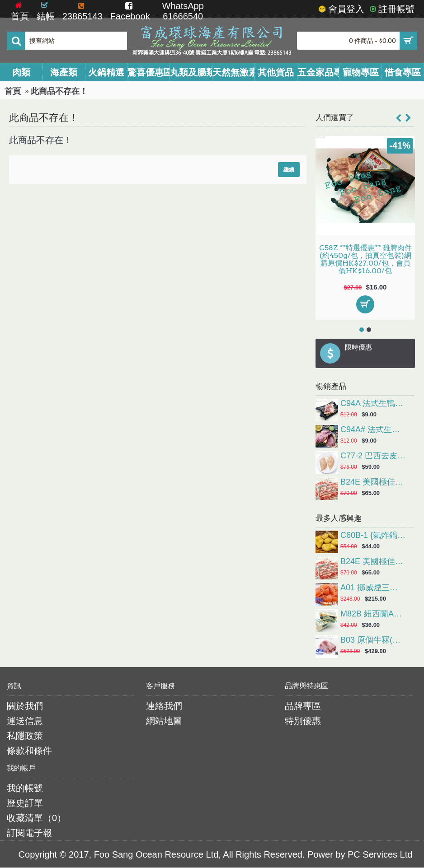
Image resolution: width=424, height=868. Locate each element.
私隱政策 (25, 736)
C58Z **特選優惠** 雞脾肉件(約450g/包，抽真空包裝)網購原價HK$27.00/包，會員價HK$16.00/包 (365, 259)
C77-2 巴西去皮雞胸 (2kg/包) (373, 456)
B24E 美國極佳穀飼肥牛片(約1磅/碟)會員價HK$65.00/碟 (373, 482)
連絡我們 (164, 706)
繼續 (289, 170)
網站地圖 (164, 721)
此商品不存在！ (59, 91)
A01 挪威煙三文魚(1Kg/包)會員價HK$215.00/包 (373, 588)
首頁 (13, 91)
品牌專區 (303, 706)
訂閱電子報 (29, 833)
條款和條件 (29, 751)
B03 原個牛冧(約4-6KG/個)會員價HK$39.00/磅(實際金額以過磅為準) (373, 640)
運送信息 (25, 721)
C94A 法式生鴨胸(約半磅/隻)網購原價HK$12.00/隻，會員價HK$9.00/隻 (373, 404)
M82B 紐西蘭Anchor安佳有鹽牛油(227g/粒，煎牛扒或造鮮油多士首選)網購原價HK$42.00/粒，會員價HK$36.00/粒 (373, 614)
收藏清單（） (36, 818)
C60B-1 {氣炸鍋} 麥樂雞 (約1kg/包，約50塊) (373, 536)
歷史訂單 (25, 803)
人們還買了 (335, 117)
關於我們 (25, 706)
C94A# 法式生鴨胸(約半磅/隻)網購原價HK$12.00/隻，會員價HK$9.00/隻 (373, 430)
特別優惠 (303, 721)
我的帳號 (25, 788)
